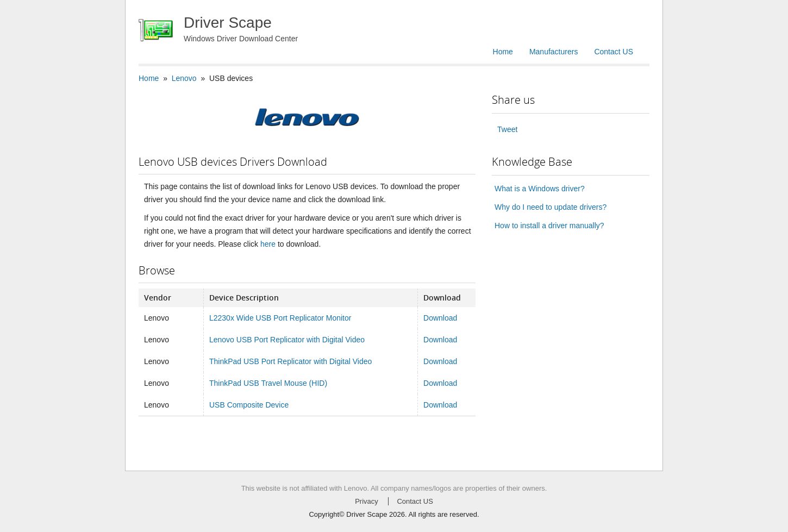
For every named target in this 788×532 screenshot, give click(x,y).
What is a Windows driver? (540, 189)
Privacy (367, 501)
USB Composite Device (249, 405)
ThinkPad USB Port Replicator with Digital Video (290, 361)
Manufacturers (554, 52)
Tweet (507, 129)
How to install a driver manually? (549, 226)
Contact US (614, 52)
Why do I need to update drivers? (551, 207)
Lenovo (184, 78)
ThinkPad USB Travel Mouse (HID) (268, 383)
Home (503, 52)
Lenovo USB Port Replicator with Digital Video (287, 340)
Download (440, 318)
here (268, 244)
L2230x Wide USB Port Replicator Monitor (280, 318)
